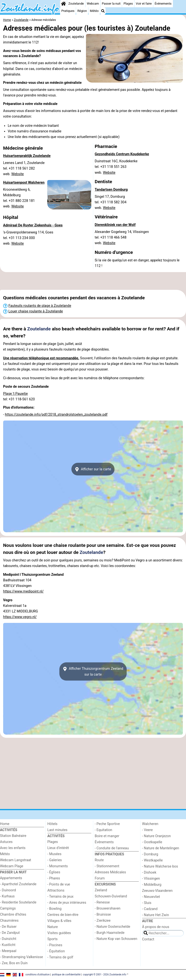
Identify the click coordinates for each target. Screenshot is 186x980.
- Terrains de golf (60, 957)
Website (18, 174)
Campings (8, 908)
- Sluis (147, 903)
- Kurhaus (7, 896)
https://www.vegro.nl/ (20, 617)
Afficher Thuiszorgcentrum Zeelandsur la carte (93, 671)
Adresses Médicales (110, 872)
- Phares (54, 878)
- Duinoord (8, 890)
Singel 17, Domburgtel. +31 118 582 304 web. (111, 202)
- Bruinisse (103, 915)
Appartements (11, 878)
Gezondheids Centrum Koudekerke (122, 154)
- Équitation (56, 951)
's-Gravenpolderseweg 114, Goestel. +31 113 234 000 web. (28, 238)
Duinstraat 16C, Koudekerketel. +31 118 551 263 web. (116, 167)
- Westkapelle (152, 860)
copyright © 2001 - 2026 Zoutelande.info (105, 975)
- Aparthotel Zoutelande (18, 884)
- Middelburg (152, 885)
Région (82, 11)
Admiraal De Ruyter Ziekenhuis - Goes (33, 225)
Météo (94, 11)
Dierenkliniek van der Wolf (115, 225)
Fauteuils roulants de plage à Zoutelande (40, 306)
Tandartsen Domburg (111, 190)
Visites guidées (59, 933)
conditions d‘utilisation (38, 975)
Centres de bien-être (63, 915)
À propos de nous (156, 927)
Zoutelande (76, 4)
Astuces (6, 842)
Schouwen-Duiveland (111, 896)
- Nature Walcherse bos (160, 866)
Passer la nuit (111, 4)
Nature (53, 927)
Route (99, 860)
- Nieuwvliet (151, 897)
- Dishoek (149, 873)
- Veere (147, 830)
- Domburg (150, 854)
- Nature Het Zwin (156, 915)
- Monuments (58, 866)
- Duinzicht (8, 939)
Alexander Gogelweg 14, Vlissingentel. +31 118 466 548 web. (122, 237)
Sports (53, 939)
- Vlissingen (151, 879)
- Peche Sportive (107, 824)
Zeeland (101, 890)
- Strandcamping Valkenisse (21, 957)
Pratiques (68, 11)
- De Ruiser (8, 927)
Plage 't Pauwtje (15, 394)
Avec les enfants (13, 848)
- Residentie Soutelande (18, 902)
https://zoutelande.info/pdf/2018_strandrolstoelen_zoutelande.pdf (56, 415)
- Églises (54, 872)
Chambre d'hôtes (13, 915)
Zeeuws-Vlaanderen (157, 891)
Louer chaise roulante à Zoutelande (36, 311)
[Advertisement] (93, 281)
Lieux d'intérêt (58, 848)
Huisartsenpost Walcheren (24, 183)
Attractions (56, 890)
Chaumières (9, 921)
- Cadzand (150, 909)
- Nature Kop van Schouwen (116, 939)
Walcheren (150, 824)
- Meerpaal (8, 951)
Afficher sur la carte (93, 469)
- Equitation (103, 830)
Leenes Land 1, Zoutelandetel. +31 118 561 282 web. (24, 168)
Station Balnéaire (13, 836)
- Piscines (55, 945)
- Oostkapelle (152, 842)
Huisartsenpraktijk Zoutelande (27, 156)
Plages (128, 4)
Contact (148, 939)
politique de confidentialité (66, 975)
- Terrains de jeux (61, 897)
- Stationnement (107, 866)
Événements (163, 4)
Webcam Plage (12, 866)
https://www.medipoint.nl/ (23, 591)
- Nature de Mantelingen (161, 848)
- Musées (54, 854)
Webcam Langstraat (16, 860)
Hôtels (53, 824)
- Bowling (55, 909)
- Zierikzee (103, 921)
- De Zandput (10, 933)
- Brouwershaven (108, 908)
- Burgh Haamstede (110, 933)
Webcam (93, 4)
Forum (100, 878)
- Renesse (102, 902)
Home (5, 824)
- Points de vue (59, 884)
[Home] (63, 4)
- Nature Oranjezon (157, 836)
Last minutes (58, 830)
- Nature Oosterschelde (112, 927)
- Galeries (55, 860)
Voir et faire (144, 4)
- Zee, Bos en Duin (14, 963)
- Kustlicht (8, 945)
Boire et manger (107, 836)
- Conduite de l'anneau (112, 848)
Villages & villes (59, 921)
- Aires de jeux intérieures (67, 903)
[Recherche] (103, 11)
